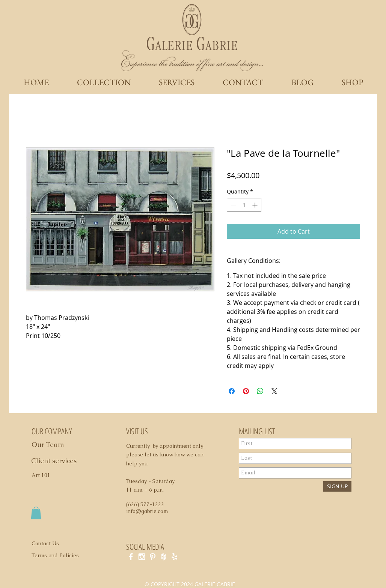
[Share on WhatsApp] (260, 391)
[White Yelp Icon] (174, 557)
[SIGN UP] (337, 486)
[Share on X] (274, 391)
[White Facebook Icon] (131, 557)
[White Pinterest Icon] (153, 557)
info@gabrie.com (147, 511)
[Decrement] (233, 205)
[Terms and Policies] (63, 555)
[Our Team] (56, 445)
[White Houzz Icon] (164, 557)
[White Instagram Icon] (142, 557)
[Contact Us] (50, 543)
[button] (36, 513)
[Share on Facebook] (232, 391)
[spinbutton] (244, 205)
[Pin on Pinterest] (246, 391)
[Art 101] (44, 475)
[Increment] (256, 205)
